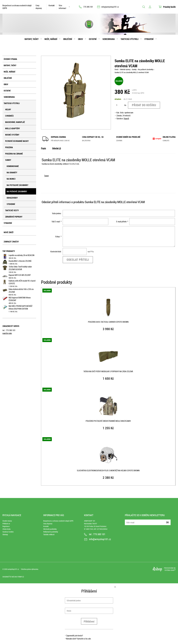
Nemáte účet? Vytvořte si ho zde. (79, 639)
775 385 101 (88, 7)
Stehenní (11, 204)
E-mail (127, 521)
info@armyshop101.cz (110, 7)
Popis (44, 148)
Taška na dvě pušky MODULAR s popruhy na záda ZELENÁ (108, 371)
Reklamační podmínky (51, 532)
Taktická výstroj (130, 39)
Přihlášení (89, 621)
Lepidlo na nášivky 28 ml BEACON (22, 255)
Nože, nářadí (51, 39)
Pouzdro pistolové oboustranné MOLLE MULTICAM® (108, 421)
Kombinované (13, 166)
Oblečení (68, 39)
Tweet (46, 176)
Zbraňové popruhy (14, 217)
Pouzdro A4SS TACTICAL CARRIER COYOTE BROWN (108, 322)
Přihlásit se (6, 524)
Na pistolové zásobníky (17, 185)
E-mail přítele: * (122, 222)
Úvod (116, 69)
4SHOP (173, 570)
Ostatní (93, 39)
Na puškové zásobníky (17, 191)
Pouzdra (9, 147)
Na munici (11, 179)
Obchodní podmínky (50, 529)
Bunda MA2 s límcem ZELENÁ (20, 261)
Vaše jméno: (57, 213)
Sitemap (5, 534)
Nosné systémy (12, 135)
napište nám (7, 333)
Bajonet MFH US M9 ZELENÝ (20, 275)
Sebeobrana (109, 39)
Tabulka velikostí (49, 534)
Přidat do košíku (144, 105)
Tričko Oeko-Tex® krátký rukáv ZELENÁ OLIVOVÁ (20, 268)
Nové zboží (9, 232)
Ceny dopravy (39, 7)
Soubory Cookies (8, 532)
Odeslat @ (57, 148)
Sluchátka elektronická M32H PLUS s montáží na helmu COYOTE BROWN (108, 470)
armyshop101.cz (13, 569)
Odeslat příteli (78, 260)
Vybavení (149, 39)
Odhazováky (12, 198)
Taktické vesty (12, 210)
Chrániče (9, 116)
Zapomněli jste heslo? (75, 636)
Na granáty (12, 173)
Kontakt (52, 5)
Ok (167, 522)
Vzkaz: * (58, 237)
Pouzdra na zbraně (14, 154)
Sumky (8, 160)
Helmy (8, 109)
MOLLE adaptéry (13, 128)
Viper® (126, 119)
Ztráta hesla (6, 529)
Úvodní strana (10, 59)
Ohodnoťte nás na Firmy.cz (13, 577)
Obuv (80, 39)
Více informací (62, 7)
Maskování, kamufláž (15, 122)
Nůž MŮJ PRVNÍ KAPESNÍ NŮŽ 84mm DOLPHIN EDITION (21, 307)
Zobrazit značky (11, 242)
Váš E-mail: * (57, 222)
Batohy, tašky (32, 39)
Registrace (6, 526)
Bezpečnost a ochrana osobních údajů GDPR (17, 7)
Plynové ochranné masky (17, 141)
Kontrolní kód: (56, 252)
